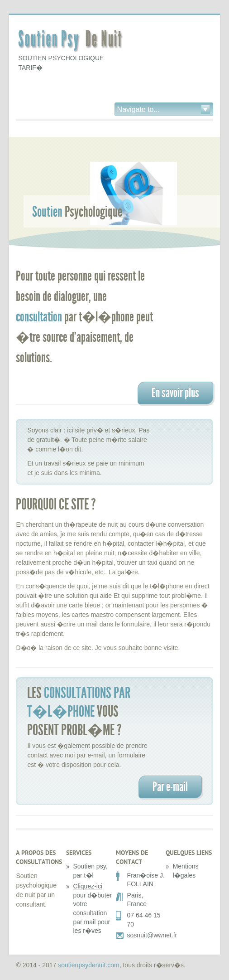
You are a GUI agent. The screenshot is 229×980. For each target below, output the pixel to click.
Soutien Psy (72, 41)
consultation (39, 317)
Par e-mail (170, 787)
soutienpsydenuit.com (88, 965)
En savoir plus (175, 393)
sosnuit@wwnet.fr (152, 935)
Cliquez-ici (88, 886)
